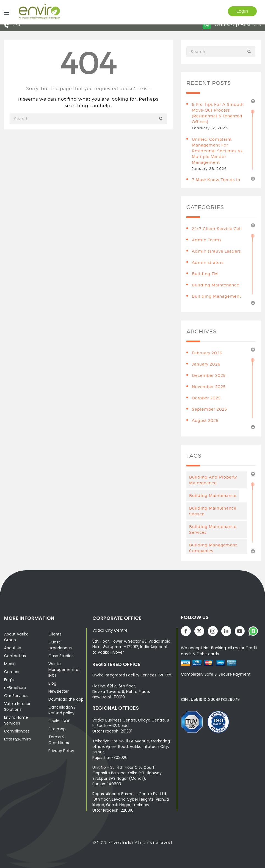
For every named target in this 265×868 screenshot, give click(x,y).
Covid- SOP (59, 721)
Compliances (17, 731)
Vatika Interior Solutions (17, 707)
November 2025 (209, 387)
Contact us (15, 656)
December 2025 (209, 375)
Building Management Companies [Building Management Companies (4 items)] (213, 548)
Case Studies (61, 656)
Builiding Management (216, 296)
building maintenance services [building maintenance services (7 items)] (213, 529)
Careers (12, 672)
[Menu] (5, 12)
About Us (13, 648)
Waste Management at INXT (64, 670)
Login (242, 11)
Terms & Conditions (59, 740)
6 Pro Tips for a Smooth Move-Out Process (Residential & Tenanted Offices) (218, 113)
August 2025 (205, 420)
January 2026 (206, 364)
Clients (55, 634)
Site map (57, 729)
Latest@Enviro (18, 739)
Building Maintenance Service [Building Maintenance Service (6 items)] (213, 511)
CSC (13, 25)
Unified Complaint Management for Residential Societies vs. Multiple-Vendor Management (218, 151)
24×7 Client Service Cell (217, 229)
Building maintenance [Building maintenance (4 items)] (213, 495)
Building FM (205, 274)
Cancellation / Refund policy (62, 710)
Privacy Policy (61, 751)
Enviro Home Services (16, 720)
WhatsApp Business (232, 25)
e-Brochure (15, 688)
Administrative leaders (216, 251)
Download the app (66, 699)
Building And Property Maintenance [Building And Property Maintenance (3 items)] (213, 480)
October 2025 (206, 398)
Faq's (9, 680)
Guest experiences (60, 645)
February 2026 (207, 353)
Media (10, 664)
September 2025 (209, 409)
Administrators (208, 262)
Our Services (16, 696)
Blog (52, 683)
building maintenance (216, 285)
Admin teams (207, 240)
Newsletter (59, 691)
